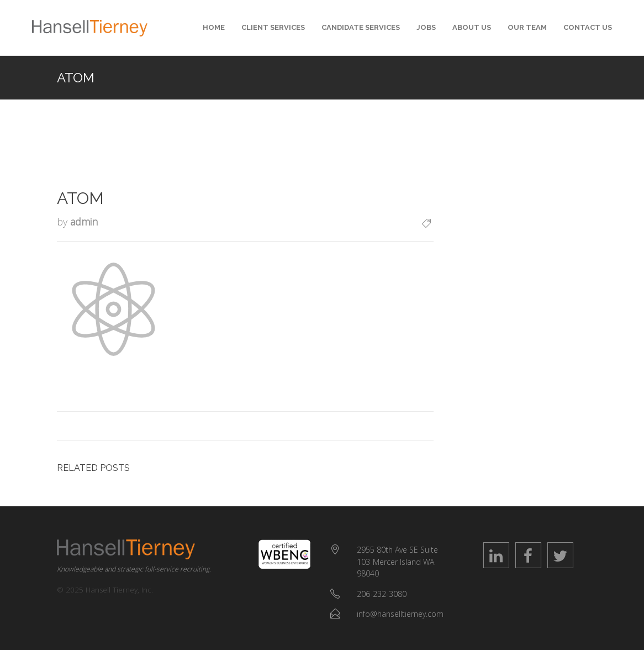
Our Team (527, 27)
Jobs (426, 27)
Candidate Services (361, 27)
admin (84, 222)
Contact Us (588, 27)
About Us (472, 27)
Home (214, 27)
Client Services (273, 27)
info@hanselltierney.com (400, 614)
